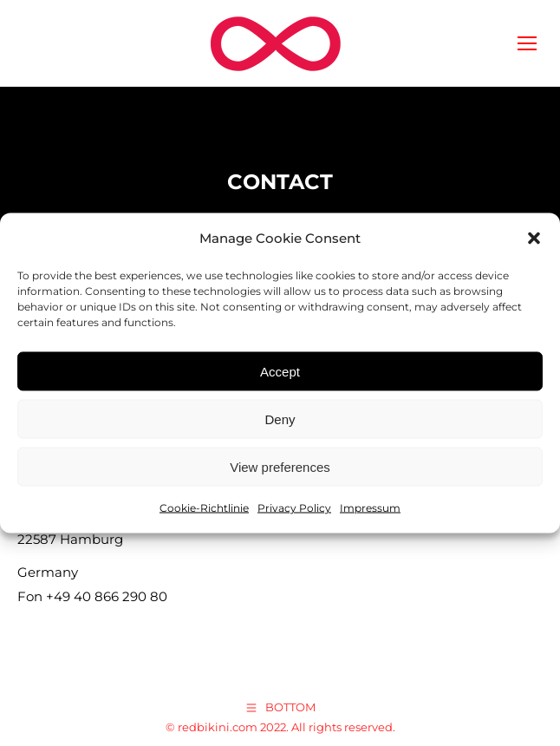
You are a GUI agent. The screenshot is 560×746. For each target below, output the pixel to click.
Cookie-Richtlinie (204, 508)
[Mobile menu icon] (527, 43)
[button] (534, 239)
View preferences (280, 466)
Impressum (370, 508)
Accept (280, 371)
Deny (280, 419)
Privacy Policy (294, 508)
